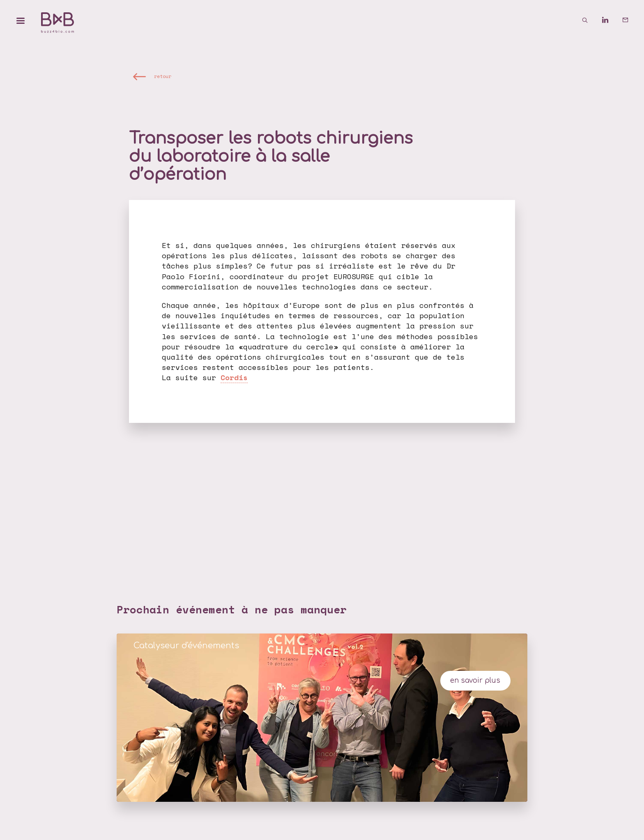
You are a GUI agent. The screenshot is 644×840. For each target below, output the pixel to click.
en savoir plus (475, 680)
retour (163, 76)
